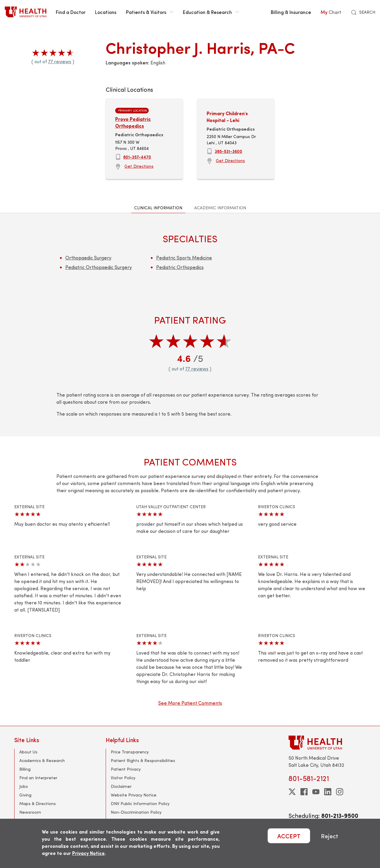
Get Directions (139, 166)
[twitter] (292, 792)
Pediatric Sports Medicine (184, 258)
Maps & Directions (38, 803)
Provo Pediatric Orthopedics (133, 122)
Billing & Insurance (291, 12)
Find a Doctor (71, 12)
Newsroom (30, 812)
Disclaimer (121, 786)
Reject (330, 836)
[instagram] (340, 792)
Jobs (24, 786)
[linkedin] (328, 792)
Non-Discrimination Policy (136, 812)
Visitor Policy (123, 778)
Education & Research (211, 12)
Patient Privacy (126, 769)
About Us (28, 752)
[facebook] (304, 792)
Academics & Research (42, 760)
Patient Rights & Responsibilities (143, 760)
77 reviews (60, 61)
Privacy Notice (88, 853)
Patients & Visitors (150, 12)
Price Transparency (130, 752)
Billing (25, 769)
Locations (106, 12)
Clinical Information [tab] (158, 208)
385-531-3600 (228, 151)
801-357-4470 (137, 157)
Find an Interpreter (38, 778)
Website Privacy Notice (134, 795)
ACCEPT (289, 836)
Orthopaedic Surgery (88, 258)
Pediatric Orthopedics (180, 267)
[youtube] (316, 792)
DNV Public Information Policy (140, 803)
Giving (25, 795)
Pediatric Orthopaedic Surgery (99, 267)
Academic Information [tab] (220, 208)
